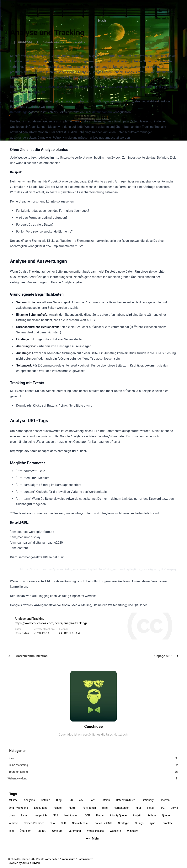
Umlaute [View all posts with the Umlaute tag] (57, 835)
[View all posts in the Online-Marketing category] (93, 766)
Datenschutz (85, 859)
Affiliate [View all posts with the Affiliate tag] (13, 804)
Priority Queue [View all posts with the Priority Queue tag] (118, 819)
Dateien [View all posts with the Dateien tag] (105, 804)
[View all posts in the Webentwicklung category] (93, 782)
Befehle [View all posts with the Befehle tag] (46, 804)
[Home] (69, 7)
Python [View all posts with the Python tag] (152, 819)
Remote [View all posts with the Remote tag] (13, 827)
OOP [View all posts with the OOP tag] (87, 819)
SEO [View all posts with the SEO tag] (63, 827)
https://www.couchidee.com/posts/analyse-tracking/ (51, 623)
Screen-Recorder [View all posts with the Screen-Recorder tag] (34, 827)
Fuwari (36, 863)
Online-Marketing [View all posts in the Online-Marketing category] (53, 42)
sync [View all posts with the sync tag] (152, 827)
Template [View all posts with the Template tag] (167, 827)
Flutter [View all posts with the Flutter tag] (72, 812)
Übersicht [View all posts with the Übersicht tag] (26, 835)
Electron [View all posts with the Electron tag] (165, 804)
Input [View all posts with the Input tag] (138, 812)
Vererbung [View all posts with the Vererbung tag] (75, 835)
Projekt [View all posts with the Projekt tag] (137, 819)
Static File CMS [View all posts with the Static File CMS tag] (103, 827)
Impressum (68, 859)
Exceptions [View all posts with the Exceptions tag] (41, 812)
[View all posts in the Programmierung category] (93, 774)
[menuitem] (177, 6)
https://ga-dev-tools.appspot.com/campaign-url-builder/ (49, 451)
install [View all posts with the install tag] (151, 812)
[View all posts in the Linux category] (93, 759)
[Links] (101, 7)
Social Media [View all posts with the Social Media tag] (80, 827)
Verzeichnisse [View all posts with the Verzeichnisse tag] (95, 835)
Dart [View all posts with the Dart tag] (92, 804)
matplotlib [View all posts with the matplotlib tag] (41, 819)
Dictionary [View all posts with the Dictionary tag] (148, 804)
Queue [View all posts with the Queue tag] (166, 819)
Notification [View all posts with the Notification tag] (71, 819)
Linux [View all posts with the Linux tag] (12, 819)
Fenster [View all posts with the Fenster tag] (58, 812)
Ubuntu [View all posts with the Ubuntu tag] (42, 835)
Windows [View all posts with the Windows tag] (133, 835)
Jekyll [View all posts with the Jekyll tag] (174, 812)
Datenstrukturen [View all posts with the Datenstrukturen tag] (126, 804)
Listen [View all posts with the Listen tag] (25, 819)
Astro (26, 863)
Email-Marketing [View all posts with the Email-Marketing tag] (18, 812)
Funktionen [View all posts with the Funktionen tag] (89, 812)
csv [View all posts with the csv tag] (81, 804)
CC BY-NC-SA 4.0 (71, 633)
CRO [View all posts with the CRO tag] (70, 804)
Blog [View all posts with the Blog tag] (59, 804)
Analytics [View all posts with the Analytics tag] (29, 804)
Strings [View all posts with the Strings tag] (139, 827)
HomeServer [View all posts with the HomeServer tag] (121, 812)
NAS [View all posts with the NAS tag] (56, 819)
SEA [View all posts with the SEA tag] (52, 827)
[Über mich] (119, 7)
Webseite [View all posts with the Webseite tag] (115, 835)
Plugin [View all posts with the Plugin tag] (100, 819)
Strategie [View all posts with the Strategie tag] (124, 827)
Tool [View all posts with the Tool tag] (11, 835)
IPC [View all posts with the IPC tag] (163, 812)
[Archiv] (85, 7)
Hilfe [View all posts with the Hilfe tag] (105, 812)
